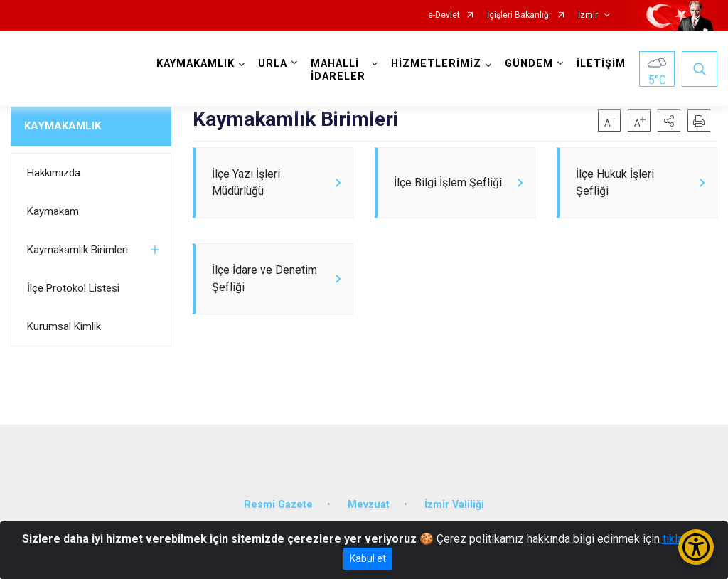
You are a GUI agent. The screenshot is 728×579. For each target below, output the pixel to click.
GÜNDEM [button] (529, 64)
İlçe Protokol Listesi (73, 288)
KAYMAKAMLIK (63, 126)
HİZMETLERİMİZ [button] (436, 64)
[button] (669, 120)
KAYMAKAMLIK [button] (196, 64)
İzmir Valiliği (454, 505)
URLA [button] (273, 64)
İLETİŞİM (601, 64)
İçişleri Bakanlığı (519, 15)
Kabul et (368, 558)
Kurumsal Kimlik (64, 326)
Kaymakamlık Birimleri (77, 250)
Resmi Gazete (278, 505)
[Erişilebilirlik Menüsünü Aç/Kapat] (696, 547)
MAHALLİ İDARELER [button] (338, 70)
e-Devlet (444, 15)
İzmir (588, 15)
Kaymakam (53, 211)
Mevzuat (369, 505)
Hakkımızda (54, 173)
